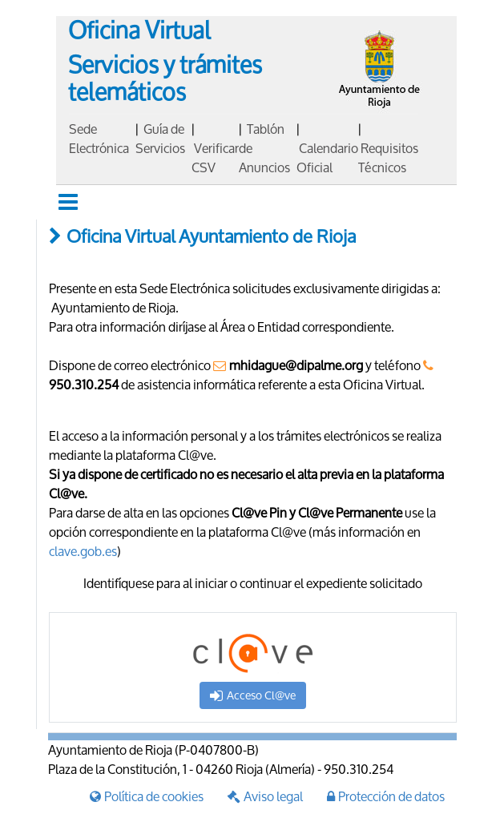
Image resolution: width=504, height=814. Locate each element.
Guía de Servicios (160, 138)
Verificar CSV (215, 157)
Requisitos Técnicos (388, 157)
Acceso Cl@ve (253, 695)
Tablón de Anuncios (264, 148)
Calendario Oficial (327, 157)
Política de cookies (147, 796)
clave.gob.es (83, 551)
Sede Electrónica (99, 138)
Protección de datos (386, 796)
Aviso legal (265, 796)
